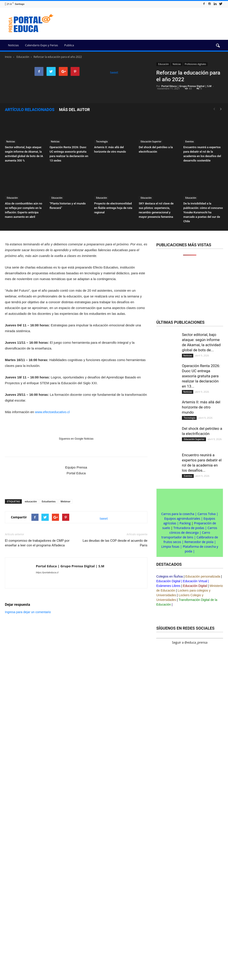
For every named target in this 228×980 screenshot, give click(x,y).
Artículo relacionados (30, 110)
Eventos (189, 141)
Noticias (13, 45)
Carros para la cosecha (178, 514)
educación (31, 501)
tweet (114, 72)
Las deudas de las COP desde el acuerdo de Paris (115, 543)
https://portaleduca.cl (47, 572)
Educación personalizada (203, 576)
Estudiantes (49, 501)
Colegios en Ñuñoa (170, 576)
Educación (163, 64)
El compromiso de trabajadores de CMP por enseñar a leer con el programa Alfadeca (37, 543)
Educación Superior (151, 141)
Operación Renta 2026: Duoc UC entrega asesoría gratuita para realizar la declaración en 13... (201, 376)
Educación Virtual (195, 581)
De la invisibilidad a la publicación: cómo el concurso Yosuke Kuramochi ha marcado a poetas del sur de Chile (203, 212)
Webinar (66, 501)
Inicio (8, 57)
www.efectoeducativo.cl (52, 412)
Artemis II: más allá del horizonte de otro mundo (201, 407)
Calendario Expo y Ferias (41, 45)
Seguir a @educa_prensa (190, 642)
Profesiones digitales (195, 64)
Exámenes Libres (168, 586)
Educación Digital (168, 581)
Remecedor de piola (199, 542)
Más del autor (74, 110)
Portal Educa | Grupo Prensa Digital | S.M (186, 86)
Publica (69, 45)
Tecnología (102, 141)
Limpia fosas (170, 547)
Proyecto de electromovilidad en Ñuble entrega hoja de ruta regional (113, 208)
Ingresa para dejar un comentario (28, 612)
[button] (218, 46)
